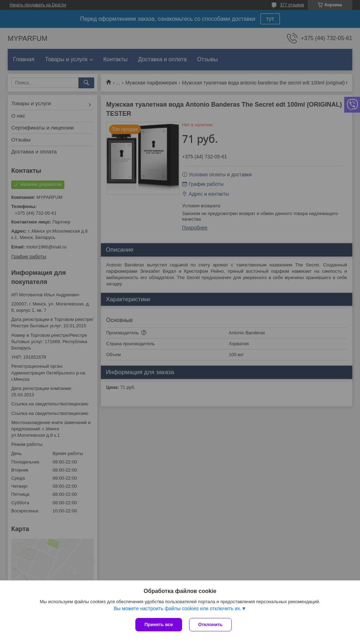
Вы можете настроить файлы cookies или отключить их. (177, 608)
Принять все (159, 624)
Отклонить (210, 624)
